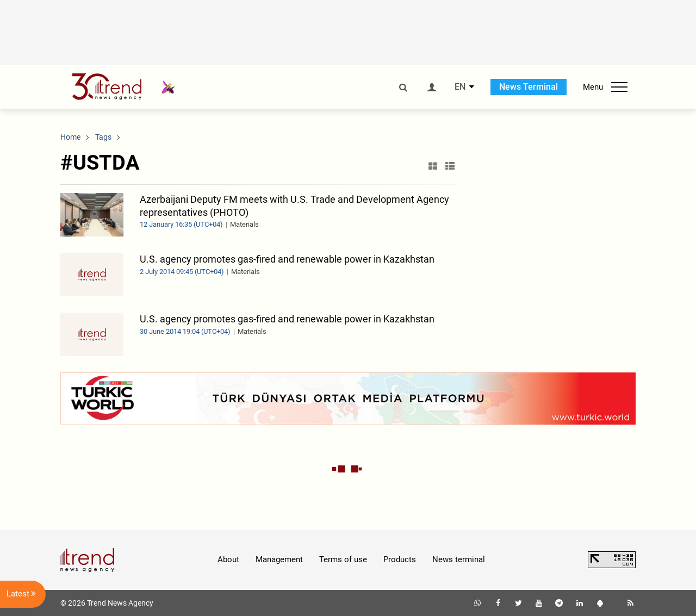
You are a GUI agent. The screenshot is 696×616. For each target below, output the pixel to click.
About (228, 559)
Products (400, 559)
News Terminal (529, 87)
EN (460, 87)
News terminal (459, 559)
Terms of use (343, 559)
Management (279, 559)
